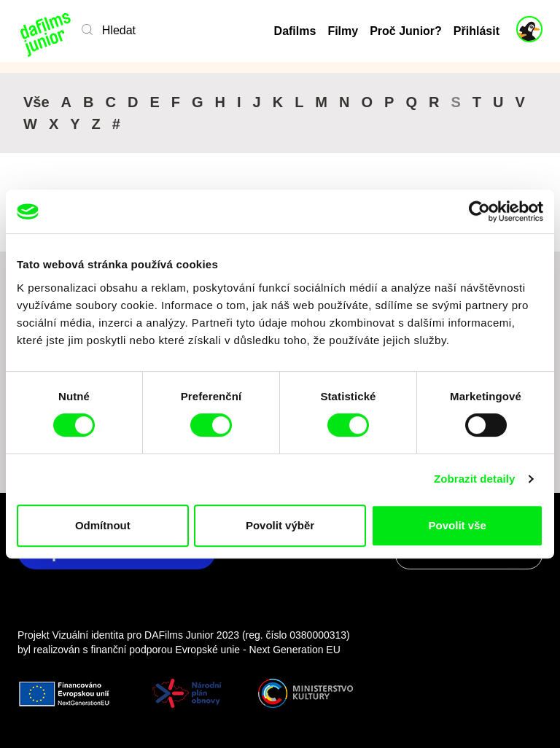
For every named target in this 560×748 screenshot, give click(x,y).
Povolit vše (458, 525)
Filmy (343, 31)
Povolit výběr (280, 525)
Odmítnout (103, 525)
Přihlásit (477, 31)
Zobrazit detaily (475, 479)
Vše (36, 102)
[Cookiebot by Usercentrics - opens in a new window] (479, 211)
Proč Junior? (406, 31)
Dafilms (295, 31)
